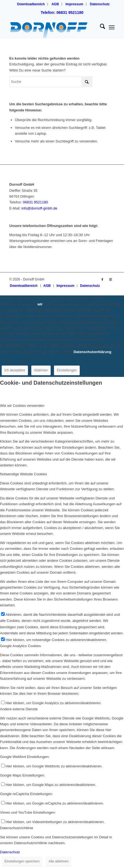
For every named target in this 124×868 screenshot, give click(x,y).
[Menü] (112, 27)
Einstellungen (67, 370)
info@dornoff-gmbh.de (39, 208)
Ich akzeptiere (15, 370)
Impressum (74, 4)
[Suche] (100, 27)
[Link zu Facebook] (102, 279)
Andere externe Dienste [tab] (19, 709)
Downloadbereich (31, 4)
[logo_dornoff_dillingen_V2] (52, 27)
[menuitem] (31, 4)
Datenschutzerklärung (93, 352)
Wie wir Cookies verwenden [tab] (22, 406)
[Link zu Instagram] (110, 279)
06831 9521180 (35, 202)
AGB (55, 4)
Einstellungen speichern (22, 861)
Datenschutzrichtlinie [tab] (17, 828)
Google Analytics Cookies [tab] (20, 646)
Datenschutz (100, 4)
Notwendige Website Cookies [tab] (24, 474)
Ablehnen (41, 370)
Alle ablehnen (59, 861)
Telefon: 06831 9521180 (62, 12)
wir (40, 304)
